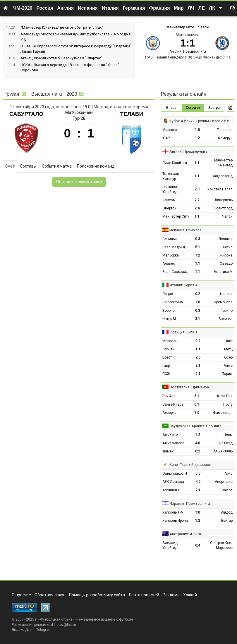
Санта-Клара (173, 404)
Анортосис (224, 482)
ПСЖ (166, 374)
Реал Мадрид (174, 247)
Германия (134, 8)
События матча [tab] (57, 166)
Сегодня (193, 108)
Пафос (227, 490)
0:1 (197, 404)
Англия (65, 8)
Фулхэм (169, 200)
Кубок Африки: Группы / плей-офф (199, 121)
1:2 (197, 138)
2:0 (197, 189)
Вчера (171, 108)
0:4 (198, 545)
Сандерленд (222, 176)
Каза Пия (225, 396)
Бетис (228, 247)
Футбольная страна (56, 619)
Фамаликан (223, 413)
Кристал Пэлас (220, 189)
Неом (228, 435)
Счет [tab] (10, 166)
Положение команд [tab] (96, 166)
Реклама (171, 595)
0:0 (198, 473)
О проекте (21, 595)
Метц (228, 349)
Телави (132, 114)
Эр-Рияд (226, 443)
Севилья (170, 239)
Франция (160, 8)
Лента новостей (144, 595)
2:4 (197, 208)
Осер (228, 357)
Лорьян (168, 349)
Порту (228, 404)
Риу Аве (169, 396)
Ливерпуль (224, 200)
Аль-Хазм (170, 435)
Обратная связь (50, 595)
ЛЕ (202, 8)
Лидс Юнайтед (175, 163)
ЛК (212, 8)
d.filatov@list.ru (63, 625)
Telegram (44, 630)
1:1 (197, 163)
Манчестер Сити (180, 27)
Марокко (170, 130)
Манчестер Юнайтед (223, 163)
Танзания (225, 130)
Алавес (169, 264)
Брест (167, 357)
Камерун (225, 138)
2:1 (198, 366)
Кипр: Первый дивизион (190, 465)
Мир (179, 8)
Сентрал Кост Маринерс (221, 545)
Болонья (226, 319)
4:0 (198, 443)
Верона (169, 311)
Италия (110, 8)
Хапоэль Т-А (173, 512)
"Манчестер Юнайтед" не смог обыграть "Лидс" (62, 27)
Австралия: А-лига (185, 534)
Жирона (226, 255)
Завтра (214, 108)
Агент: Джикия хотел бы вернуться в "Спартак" (61, 58)
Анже (228, 366)
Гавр (166, 366)
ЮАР (166, 138)
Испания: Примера (186, 230)
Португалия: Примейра (189, 387)
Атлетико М (223, 272)
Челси (203, 27)
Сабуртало (26, 114)
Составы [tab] (28, 166)
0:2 (198, 294)
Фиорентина (173, 302)
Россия (45, 8)
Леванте (226, 239)
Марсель (170, 341)
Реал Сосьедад (175, 272)
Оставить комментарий (79, 182)
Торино (227, 311)
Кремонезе (223, 302)
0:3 (198, 239)
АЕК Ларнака (173, 482)
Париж (227, 374)
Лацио (168, 294)
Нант (229, 341)
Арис (229, 473)
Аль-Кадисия (173, 443)
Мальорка (171, 255)
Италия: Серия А (184, 285)
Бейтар (227, 521)
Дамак (168, 451)
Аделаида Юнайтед (171, 545)
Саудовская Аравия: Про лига (195, 426)
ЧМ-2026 (23, 8)
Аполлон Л (171, 490)
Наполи (226, 294)
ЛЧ (191, 8)
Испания (88, 8)
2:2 (197, 200)
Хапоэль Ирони (175, 521)
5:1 (198, 247)
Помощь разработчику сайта (97, 595)
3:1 (198, 319)
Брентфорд (224, 208)
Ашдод (227, 512)
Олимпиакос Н (175, 473)
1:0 (197, 130)
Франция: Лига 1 (183, 332)
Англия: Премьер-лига (188, 51)
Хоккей (190, 595)
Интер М (169, 319)
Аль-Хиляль (223, 451)
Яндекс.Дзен (23, 630)
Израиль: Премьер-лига (190, 503)
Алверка (169, 413)
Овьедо (226, 264)
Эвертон (169, 208)
